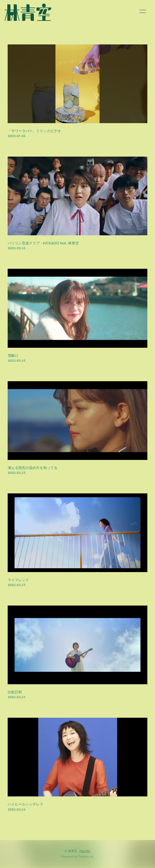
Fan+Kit (85, 851)
